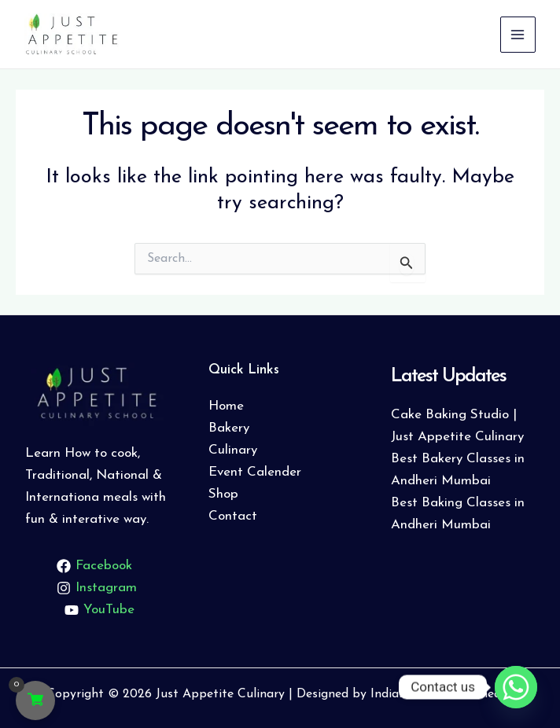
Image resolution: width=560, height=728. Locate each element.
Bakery (229, 428)
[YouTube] (99, 610)
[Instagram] (98, 588)
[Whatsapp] (516, 687)
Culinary (233, 450)
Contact (233, 516)
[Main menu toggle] (517, 35)
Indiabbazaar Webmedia (441, 694)
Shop (223, 494)
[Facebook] (95, 566)
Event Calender (255, 472)
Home (226, 406)
